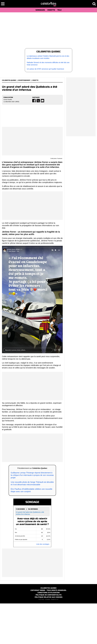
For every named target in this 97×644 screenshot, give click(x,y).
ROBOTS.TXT (55, 640)
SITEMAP (48, 640)
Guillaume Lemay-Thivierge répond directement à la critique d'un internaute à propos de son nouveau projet (32, 516)
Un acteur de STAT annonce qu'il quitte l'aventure (45, 69)
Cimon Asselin (8, 100)
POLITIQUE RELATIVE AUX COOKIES (49, 638)
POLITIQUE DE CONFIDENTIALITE (49, 635)
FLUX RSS (41, 640)
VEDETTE (51, 10)
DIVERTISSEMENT (24, 80)
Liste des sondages (43, 585)
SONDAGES (40, 10)
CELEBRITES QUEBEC (9, 80)
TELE (59, 10)
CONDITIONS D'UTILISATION (49, 633)
